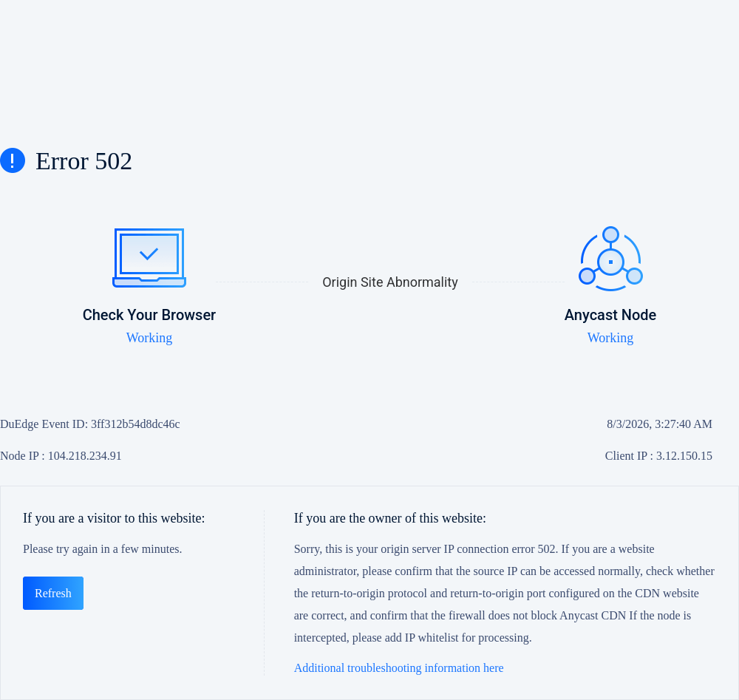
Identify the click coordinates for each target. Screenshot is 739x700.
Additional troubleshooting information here (399, 668)
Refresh (53, 593)
